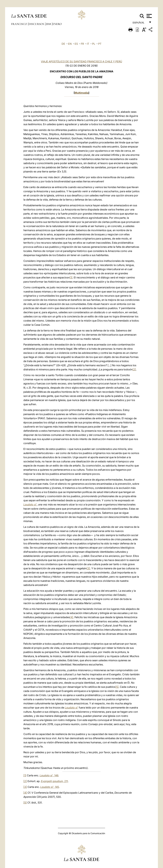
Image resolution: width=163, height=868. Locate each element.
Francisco (19, 24)
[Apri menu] (149, 16)
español (140, 24)
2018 (49, 24)
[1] (71, 277)
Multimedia (81, 93)
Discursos (37, 24)
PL (94, 44)
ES (76, 44)
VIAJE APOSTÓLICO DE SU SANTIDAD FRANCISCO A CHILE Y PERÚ (81, 61)
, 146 (49, 775)
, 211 (54, 781)
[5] (117, 687)
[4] (71, 617)
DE (63, 44)
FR (82, 44)
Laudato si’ (30, 504)
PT (100, 44)
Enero (57, 24)
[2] (134, 369)
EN (70, 44)
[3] (88, 568)
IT (88, 44)
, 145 (50, 787)
